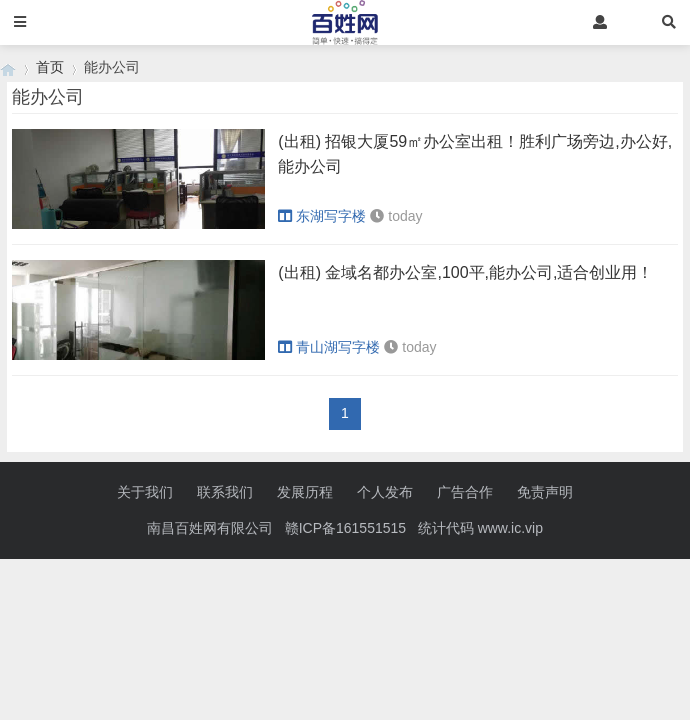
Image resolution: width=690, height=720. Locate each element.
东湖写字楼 (322, 216)
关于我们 (145, 492)
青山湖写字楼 (329, 347)
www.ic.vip (510, 528)
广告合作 (465, 492)
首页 (50, 67)
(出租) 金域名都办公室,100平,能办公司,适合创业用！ (465, 272)
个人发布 (385, 492)
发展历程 (305, 492)
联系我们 (225, 492)
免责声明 (545, 492)
